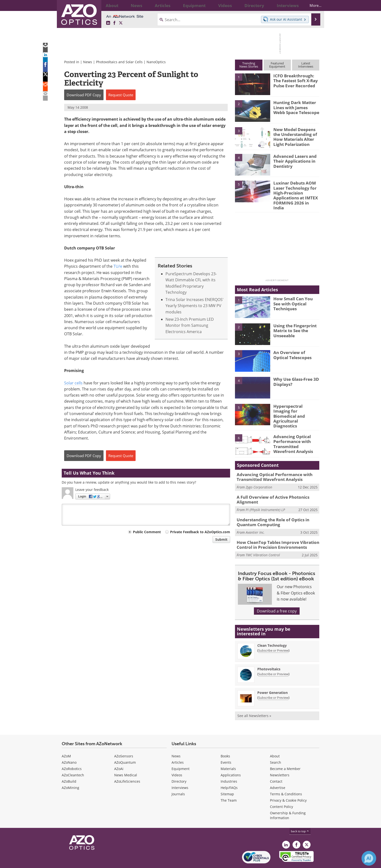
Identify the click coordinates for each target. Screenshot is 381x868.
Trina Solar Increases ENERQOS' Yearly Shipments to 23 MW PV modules (195, 306)
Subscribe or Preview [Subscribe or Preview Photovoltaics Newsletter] (273, 658)
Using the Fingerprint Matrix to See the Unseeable (293, 322)
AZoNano (69, 746)
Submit (221, 539)
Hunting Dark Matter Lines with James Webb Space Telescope (295, 107)
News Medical (126, 759)
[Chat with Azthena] (369, 858)
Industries (229, 765)
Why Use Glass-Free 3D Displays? (294, 373)
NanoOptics (156, 62)
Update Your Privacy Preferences (99, 862)
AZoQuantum (125, 746)
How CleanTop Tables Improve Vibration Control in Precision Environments (274, 529)
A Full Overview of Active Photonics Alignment (269, 487)
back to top (300, 815)
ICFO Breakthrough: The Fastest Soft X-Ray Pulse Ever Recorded (295, 80)
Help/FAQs (229, 772)
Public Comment (147, 532)
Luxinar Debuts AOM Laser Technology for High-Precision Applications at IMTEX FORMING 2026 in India (294, 192)
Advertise (278, 772)
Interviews (180, 772)
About (275, 740)
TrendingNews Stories (249, 65)
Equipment (181, 753)
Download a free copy (277, 595)
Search (276, 746)
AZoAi (119, 753)
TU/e (118, 266)
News (88, 62)
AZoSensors (124, 740)
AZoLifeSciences (127, 765)
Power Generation (273, 677)
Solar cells (73, 383)
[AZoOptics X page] (121, 23)
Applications (231, 759)
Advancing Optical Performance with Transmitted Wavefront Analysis (295, 432)
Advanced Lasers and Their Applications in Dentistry (293, 160)
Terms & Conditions (286, 778)
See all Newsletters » (254, 700)
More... (311, 5)
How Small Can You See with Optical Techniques (296, 293)
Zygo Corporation (259, 474)
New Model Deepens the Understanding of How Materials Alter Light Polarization (296, 136)
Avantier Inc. (255, 518)
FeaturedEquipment (277, 65)
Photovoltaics (269, 653)
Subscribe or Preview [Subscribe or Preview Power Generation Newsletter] (273, 682)
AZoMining (70, 772)
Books (225, 740)
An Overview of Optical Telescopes (295, 347)
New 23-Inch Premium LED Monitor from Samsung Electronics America (190, 325)
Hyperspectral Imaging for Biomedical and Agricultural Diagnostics (295, 402)
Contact (276, 765)
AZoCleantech (73, 759)
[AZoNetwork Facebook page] (114, 23)
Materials (228, 753)
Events (226, 746)
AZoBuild (69, 765)
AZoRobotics (72, 753)
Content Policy (281, 791)
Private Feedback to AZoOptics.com (200, 532)
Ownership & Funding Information (288, 799)
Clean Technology (272, 629)
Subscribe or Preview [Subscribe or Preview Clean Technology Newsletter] (273, 634)
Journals (178, 778)
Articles (178, 746)
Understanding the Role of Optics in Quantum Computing (270, 508)
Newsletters (280, 759)
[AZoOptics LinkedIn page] (108, 23)
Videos (177, 759)
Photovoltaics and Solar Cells (119, 62)
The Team (229, 784)
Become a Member (285, 753)
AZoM (66, 740)
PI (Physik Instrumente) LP (265, 496)
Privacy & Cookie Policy (288, 784)
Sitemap (227, 778)
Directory (179, 765)
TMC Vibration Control (263, 539)
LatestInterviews (306, 65)
